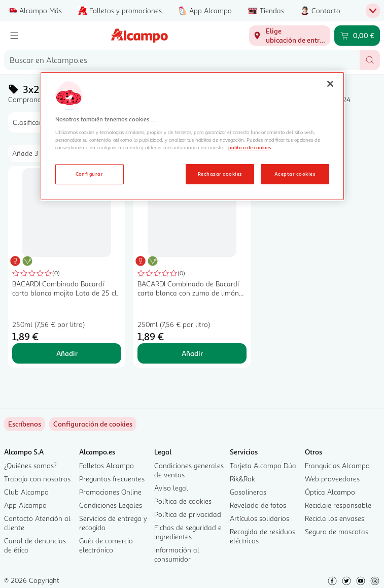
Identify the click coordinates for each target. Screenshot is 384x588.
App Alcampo (25, 505)
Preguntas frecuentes (112, 479)
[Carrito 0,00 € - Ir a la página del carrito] (357, 36)
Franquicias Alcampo (337, 465)
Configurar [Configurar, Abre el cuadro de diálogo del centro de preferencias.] (90, 174)
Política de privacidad (188, 514)
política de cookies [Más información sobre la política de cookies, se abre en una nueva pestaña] (250, 147)
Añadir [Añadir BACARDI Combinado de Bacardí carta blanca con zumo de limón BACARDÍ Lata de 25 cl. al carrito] (192, 353)
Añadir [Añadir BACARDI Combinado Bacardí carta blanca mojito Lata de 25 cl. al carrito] (67, 353)
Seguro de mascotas (337, 531)
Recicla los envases (335, 518)
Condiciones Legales (111, 505)
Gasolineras (248, 492)
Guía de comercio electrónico (106, 545)
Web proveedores (332, 479)
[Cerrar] (330, 84)
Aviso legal (171, 488)
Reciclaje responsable (338, 505)
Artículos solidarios (259, 518)
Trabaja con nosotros (37, 479)
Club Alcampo (26, 492)
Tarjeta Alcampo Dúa (263, 465)
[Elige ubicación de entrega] (290, 36)
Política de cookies (183, 501)
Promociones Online (110, 492)
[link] (93, 424)
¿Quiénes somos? (30, 465)
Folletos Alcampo (107, 465)
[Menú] (14, 36)
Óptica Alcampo (330, 492)
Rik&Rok (242, 479)
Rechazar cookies (220, 174)
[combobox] (182, 60)
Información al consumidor (177, 554)
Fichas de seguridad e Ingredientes (188, 532)
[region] (192, 136)
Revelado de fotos (258, 505)
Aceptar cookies (295, 174)
